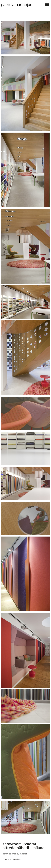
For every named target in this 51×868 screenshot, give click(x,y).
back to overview (13, 859)
